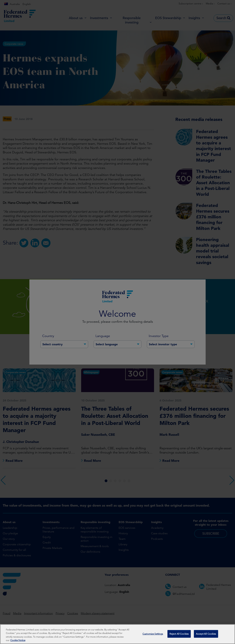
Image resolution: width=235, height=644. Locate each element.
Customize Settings (153, 635)
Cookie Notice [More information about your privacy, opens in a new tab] (18, 642)
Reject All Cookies (179, 635)
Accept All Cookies (206, 635)
